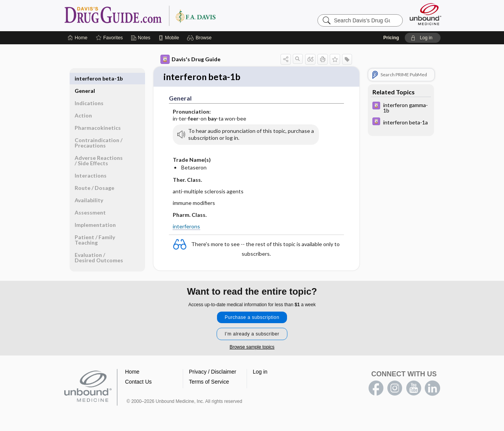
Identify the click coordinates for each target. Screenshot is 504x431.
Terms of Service (209, 382)
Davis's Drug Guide (190, 59)
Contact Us (138, 382)
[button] (200, 38)
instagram (395, 389)
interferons (186, 227)
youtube (414, 389)
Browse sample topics (252, 347)
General (85, 78)
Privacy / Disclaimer (213, 372)
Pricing (391, 38)
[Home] (78, 38)
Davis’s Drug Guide (160, 15)
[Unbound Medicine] (426, 14)
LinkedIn (432, 389)
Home (132, 372)
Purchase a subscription (252, 318)
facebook (376, 389)
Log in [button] (260, 372)
